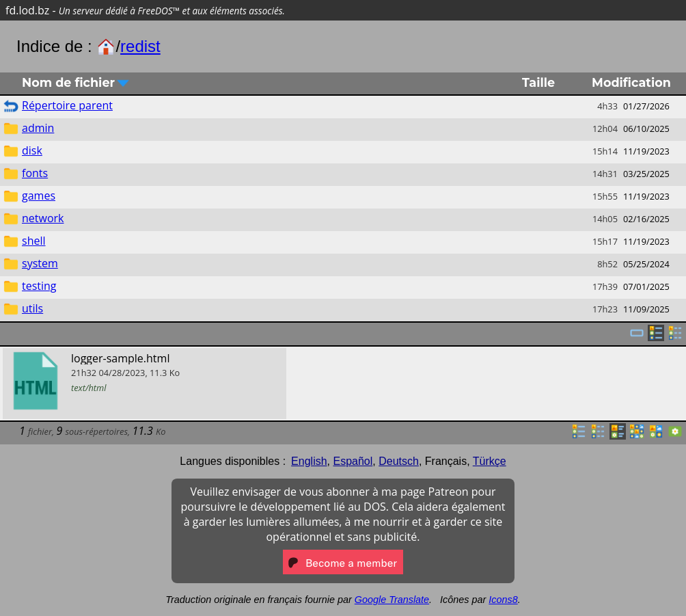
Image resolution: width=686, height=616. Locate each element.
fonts (35, 173)
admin (38, 128)
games (39, 196)
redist (140, 46)
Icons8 (503, 600)
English (309, 461)
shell (34, 241)
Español (353, 461)
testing (39, 286)
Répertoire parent (67, 105)
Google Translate (392, 600)
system (40, 263)
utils (32, 308)
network (43, 218)
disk (32, 150)
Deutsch (399, 461)
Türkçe (490, 461)
